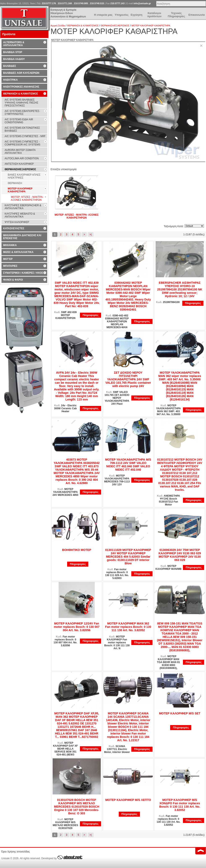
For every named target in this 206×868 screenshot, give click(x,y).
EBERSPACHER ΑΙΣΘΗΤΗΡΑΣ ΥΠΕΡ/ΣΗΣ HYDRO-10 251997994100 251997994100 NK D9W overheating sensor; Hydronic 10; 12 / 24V (180, 289)
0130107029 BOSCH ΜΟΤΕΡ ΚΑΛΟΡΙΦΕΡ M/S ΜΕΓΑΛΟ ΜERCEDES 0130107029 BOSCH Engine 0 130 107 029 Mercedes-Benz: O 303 (77, 807)
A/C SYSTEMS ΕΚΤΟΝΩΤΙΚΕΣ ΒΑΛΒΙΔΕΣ (22, 129)
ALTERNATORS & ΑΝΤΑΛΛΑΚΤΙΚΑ (14, 44)
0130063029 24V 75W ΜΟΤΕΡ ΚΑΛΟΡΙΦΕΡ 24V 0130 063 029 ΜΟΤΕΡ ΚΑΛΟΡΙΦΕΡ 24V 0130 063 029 (180, 555)
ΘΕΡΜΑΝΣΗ (15, 183)
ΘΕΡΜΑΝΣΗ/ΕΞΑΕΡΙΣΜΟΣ (115, 26)
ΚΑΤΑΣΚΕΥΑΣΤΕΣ (14, 228)
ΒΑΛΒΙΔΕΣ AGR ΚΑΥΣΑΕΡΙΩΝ (21, 73)
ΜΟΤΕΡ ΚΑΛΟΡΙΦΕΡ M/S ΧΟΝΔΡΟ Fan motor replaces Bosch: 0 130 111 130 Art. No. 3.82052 (180, 805)
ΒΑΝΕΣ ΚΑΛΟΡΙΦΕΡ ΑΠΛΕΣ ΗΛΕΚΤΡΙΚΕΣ (24, 176)
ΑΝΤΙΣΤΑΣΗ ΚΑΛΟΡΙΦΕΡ (19, 164)
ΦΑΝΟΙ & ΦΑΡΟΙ (13, 280)
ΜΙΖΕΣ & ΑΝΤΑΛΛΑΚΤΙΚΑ (18, 252)
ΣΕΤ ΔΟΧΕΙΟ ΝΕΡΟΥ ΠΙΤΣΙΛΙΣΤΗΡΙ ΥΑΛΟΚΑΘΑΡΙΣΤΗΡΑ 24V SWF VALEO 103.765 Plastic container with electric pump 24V (128, 379)
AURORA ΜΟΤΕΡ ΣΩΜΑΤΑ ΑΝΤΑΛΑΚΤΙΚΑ (20, 152)
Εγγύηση (136, 15)
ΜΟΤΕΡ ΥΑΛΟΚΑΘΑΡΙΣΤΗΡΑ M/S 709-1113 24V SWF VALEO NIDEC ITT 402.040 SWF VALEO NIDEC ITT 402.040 (128, 465)
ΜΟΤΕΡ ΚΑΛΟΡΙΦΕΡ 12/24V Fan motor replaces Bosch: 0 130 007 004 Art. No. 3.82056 (77, 627)
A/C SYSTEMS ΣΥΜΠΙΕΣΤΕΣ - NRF (25, 136)
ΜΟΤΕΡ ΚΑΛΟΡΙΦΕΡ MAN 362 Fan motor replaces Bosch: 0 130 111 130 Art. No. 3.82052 (128, 627)
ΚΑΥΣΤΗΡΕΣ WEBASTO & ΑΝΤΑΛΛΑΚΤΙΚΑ (20, 215)
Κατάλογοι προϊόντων (154, 15)
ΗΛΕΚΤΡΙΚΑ (10, 80)
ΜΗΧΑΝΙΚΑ (10, 245)
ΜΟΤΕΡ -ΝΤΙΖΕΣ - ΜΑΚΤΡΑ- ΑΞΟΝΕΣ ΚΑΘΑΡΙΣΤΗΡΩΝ (77, 216)
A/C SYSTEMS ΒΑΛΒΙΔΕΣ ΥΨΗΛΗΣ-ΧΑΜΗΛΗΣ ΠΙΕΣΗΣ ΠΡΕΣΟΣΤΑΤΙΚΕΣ (21, 103)
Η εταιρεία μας (103, 15)
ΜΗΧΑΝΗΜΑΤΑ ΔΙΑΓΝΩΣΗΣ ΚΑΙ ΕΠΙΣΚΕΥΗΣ (22, 237)
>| (91, 234)
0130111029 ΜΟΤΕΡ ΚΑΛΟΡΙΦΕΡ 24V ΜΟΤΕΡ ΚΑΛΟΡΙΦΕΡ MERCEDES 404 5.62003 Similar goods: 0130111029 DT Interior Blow (128, 557)
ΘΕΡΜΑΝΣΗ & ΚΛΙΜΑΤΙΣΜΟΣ (83, 26)
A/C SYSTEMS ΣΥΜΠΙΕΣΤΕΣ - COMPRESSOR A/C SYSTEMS (22, 143)
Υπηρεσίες (122, 15)
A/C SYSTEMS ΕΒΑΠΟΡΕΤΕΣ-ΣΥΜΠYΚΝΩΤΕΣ (22, 113)
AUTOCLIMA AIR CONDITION (22, 158)
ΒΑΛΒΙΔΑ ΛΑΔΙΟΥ (14, 59)
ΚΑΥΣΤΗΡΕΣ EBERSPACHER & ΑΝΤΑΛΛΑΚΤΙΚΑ (23, 207)
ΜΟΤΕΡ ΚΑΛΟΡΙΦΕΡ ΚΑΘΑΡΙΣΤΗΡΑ (151, 26)
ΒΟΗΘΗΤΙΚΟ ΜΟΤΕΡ (77, 550)
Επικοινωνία (197, 15)
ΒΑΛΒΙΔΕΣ (10, 66)
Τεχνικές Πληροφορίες (176, 15)
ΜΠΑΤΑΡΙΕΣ (10, 266)
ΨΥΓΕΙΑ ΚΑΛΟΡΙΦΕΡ (17, 222)
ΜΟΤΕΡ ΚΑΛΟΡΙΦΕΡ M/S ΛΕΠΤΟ (128, 800)
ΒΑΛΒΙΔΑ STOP (13, 52)
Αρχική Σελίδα (58, 26)
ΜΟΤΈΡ (8, 259)
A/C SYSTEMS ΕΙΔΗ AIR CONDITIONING (19, 121)
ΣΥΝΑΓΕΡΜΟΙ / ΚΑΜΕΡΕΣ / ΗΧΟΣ (23, 273)
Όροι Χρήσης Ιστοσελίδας (16, 852)
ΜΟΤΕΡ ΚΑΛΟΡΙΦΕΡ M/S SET (180, 713)
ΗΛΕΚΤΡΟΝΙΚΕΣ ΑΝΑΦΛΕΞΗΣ (21, 87)
